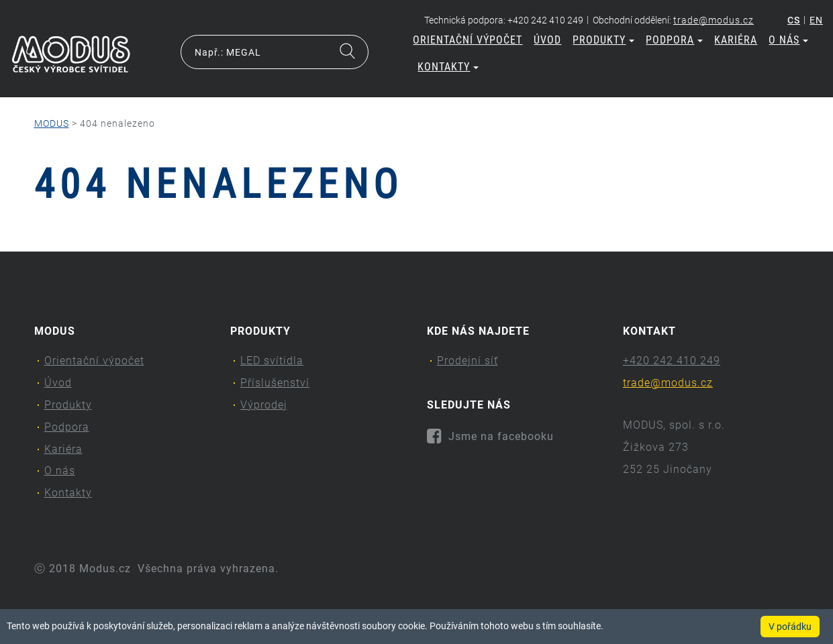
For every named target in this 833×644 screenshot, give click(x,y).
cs (794, 20)
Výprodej (264, 405)
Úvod (547, 40)
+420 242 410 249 (672, 361)
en (816, 20)
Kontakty (448, 67)
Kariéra (736, 40)
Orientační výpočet (468, 40)
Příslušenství (275, 383)
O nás (788, 40)
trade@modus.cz (714, 20)
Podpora (674, 40)
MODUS (52, 123)
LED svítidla (272, 361)
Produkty (603, 40)
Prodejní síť (468, 361)
